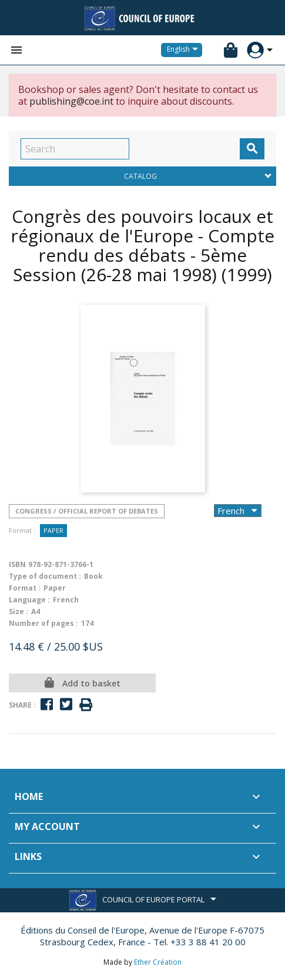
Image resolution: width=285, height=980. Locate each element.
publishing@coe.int (71, 101)
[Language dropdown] (185, 50)
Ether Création (158, 962)
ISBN (17, 564)
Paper (53, 530)
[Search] (75, 149)
